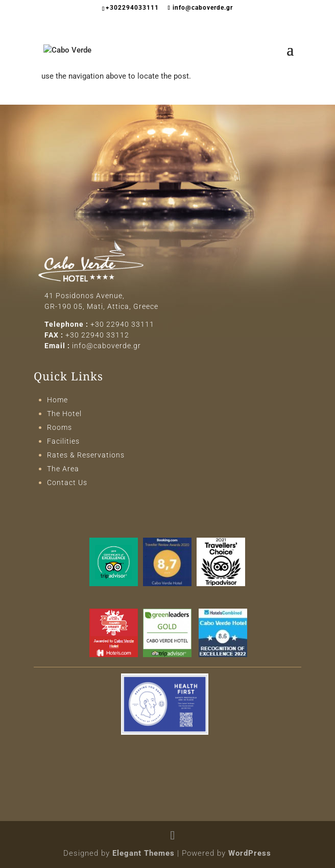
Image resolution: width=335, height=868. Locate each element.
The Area (63, 469)
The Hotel (64, 414)
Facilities (63, 441)
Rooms (59, 427)
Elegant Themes (143, 853)
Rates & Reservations (86, 455)
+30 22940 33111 (122, 324)
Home (57, 400)
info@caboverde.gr (106, 346)
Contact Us (67, 483)
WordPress (250, 853)
